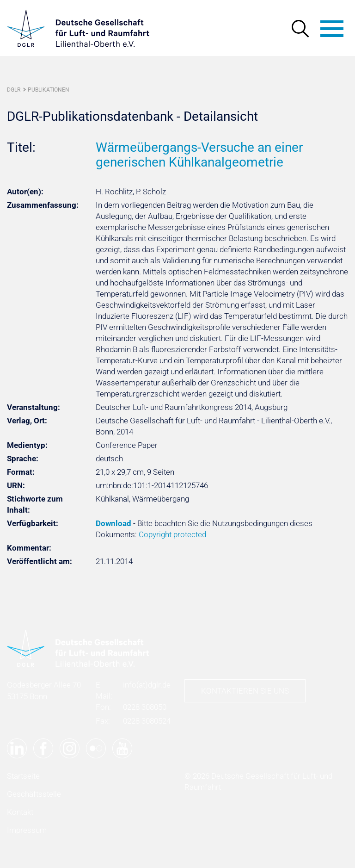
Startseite (23, 776)
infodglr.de (147, 685)
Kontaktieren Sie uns (245, 691)
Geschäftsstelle (34, 794)
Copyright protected (172, 534)
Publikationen (49, 90)
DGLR (14, 90)
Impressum (27, 830)
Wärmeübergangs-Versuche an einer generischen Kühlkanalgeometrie (199, 155)
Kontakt (20, 812)
